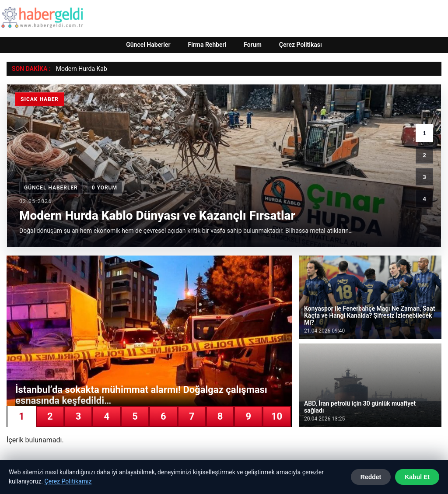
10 (277, 416)
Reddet (371, 477)
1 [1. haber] (424, 133)
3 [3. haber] (424, 177)
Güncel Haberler (148, 45)
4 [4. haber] (424, 199)
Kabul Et (417, 477)
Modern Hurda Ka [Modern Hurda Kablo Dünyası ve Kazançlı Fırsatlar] (80, 69)
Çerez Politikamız (68, 481)
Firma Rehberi (207, 45)
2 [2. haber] (424, 155)
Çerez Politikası (301, 45)
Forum (253, 45)
